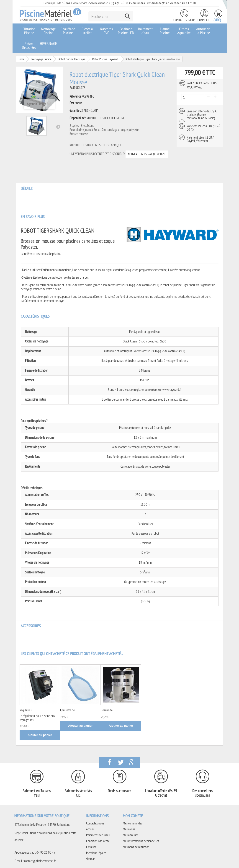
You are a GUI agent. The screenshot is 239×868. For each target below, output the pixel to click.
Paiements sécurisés (98, 835)
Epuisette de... (68, 710)
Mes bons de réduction (136, 847)
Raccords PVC (107, 31)
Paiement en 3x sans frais (37, 793)
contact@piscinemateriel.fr (40, 861)
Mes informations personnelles (141, 841)
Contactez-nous (184, 20)
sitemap (91, 859)
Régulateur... (27, 710)
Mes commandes (133, 823)
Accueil (90, 829)
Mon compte (133, 816)
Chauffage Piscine (68, 31)
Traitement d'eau (145, 31)
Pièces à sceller (87, 31)
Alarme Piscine (164, 31)
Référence (75, 96)
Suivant (58, 127)
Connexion (204, 20)
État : (72, 103)
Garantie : (75, 111)
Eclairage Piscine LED (126, 31)
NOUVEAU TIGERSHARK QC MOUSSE (147, 154)
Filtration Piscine (29, 31)
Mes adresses (131, 835)
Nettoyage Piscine (48, 31)
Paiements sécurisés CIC (78, 793)
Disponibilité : (78, 118)
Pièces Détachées (29, 45)
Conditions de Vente (98, 841)
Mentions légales (96, 853)
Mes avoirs (129, 829)
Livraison (91, 847)
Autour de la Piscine (203, 31)
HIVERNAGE (48, 43)
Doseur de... (107, 710)
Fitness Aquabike (184, 31)
